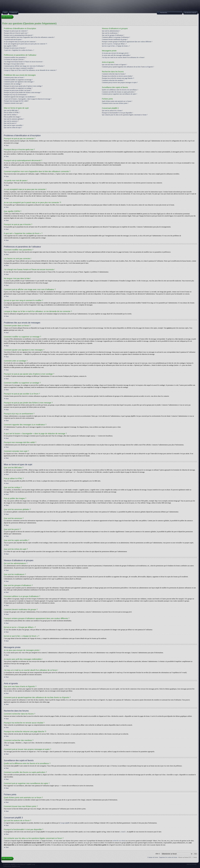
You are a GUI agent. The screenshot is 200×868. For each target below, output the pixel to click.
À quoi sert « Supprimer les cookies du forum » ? (19, 50)
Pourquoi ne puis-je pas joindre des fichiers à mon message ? (23, 92)
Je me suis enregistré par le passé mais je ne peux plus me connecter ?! (25, 44)
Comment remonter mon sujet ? (14, 103)
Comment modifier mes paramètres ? (15, 57)
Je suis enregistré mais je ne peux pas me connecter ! (20, 42)
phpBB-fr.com (16, 866)
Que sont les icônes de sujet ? (13, 128)
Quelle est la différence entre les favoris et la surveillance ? (120, 90)
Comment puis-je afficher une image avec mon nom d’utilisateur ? (24, 66)
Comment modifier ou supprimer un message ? (18, 80)
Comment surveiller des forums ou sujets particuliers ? (119, 92)
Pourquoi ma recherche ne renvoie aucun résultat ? (117, 76)
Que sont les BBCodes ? (11, 110)
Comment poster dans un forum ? (14, 77)
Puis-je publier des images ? (12, 117)
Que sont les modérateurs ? (110, 33)
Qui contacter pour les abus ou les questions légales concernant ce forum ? (125, 115)
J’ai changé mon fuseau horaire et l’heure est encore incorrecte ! (23, 62)
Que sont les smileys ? (11, 115)
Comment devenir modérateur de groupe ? (115, 39)
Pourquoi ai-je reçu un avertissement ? (16, 95)
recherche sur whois (119, 841)
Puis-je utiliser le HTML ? (12, 112)
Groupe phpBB (65, 823)
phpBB (13, 864)
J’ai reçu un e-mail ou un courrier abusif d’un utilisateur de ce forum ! (123, 57)
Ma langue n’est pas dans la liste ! (14, 64)
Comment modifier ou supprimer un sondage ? (18, 88)
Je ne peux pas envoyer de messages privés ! (115, 53)
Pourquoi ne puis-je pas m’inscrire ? (15, 48)
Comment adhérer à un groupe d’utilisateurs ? (116, 37)
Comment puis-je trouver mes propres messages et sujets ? (120, 82)
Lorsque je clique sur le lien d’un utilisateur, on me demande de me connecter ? (30, 70)
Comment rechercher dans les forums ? (114, 74)
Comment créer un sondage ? (13, 84)
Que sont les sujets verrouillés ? (14, 125)
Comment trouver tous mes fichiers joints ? (115, 103)
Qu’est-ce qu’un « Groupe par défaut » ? (114, 44)
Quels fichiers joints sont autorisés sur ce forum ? (117, 101)
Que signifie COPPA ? (11, 46)
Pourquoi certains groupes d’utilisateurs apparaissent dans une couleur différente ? (127, 42)
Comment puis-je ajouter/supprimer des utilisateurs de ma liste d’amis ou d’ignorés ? (128, 67)
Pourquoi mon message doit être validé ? (16, 101)
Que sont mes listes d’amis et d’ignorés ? (114, 65)
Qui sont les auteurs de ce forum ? (112, 111)
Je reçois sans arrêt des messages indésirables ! (116, 55)
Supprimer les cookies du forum (168, 857)
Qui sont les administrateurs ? (111, 31)
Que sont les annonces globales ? (14, 119)
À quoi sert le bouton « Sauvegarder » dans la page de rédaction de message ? (28, 99)
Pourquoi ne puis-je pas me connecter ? (16, 31)
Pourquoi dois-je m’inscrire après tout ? (16, 33)
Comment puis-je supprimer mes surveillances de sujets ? (120, 94)
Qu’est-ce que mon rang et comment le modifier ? (19, 68)
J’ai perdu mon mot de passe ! (13, 39)
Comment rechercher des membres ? (113, 80)
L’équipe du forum (153, 857)
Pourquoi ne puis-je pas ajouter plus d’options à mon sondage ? (23, 86)
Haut (7, 145)
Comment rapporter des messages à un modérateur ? (20, 97)
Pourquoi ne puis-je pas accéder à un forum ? (18, 90)
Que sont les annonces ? (11, 121)
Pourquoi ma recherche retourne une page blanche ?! (118, 78)
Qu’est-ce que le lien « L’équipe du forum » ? (116, 46)
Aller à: (158, 854)
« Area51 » (123, 832)
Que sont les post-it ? (10, 123)
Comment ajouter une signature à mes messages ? (19, 82)
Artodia (194, 864)
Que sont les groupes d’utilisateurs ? (113, 35)
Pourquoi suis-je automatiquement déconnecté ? (18, 35)
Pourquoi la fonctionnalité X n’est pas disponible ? (117, 113)
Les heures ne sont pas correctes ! (14, 59)
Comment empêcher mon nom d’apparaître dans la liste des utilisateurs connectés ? (29, 37)
